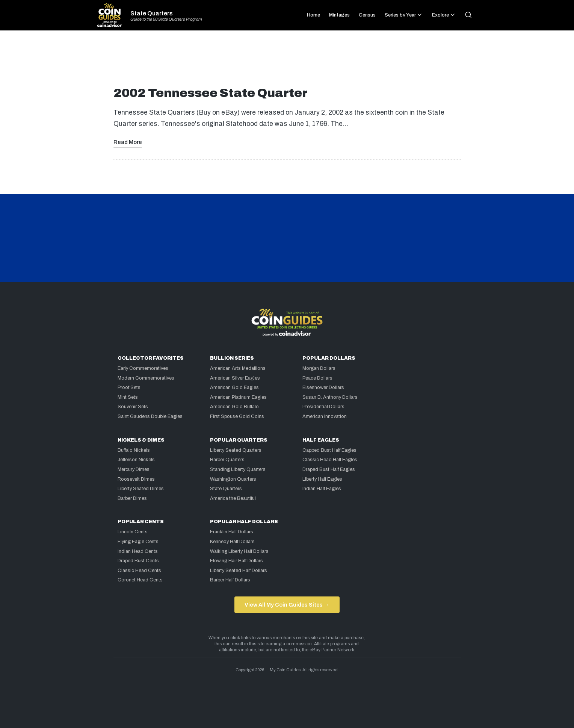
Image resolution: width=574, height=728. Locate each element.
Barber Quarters (227, 460)
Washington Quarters (233, 479)
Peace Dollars (317, 378)
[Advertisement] (287, 62)
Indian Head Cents (138, 551)
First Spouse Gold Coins (237, 416)
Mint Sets (128, 397)
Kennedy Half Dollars (232, 542)
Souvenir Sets (133, 407)
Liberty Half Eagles (322, 479)
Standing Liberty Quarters (238, 469)
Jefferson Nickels (136, 460)
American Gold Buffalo (234, 407)
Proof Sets (129, 387)
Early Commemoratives (143, 368)
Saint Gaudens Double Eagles (150, 416)
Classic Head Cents (139, 571)
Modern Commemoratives (146, 378)
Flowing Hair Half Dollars (236, 561)
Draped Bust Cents (138, 561)
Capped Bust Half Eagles (329, 450)
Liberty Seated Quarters (236, 450)
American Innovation (325, 416)
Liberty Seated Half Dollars (239, 571)
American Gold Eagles (234, 387)
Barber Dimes (132, 498)
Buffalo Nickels (134, 450)
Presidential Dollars (323, 407)
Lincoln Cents (133, 532)
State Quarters (152, 14)
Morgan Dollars (319, 368)
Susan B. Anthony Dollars (330, 397)
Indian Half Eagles (322, 489)
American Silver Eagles (235, 378)
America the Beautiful (233, 498)
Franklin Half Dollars (232, 532)
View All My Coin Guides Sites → (287, 605)
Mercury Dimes (134, 469)
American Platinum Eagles (238, 397)
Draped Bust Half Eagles (329, 469)
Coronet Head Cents (140, 580)
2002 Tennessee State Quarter (211, 93)
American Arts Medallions (238, 368)
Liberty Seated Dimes (141, 489)
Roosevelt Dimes (136, 479)
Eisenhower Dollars (323, 387)
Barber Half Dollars (230, 580)
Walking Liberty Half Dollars (239, 551)
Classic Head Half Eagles (330, 460)
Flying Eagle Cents (138, 542)
